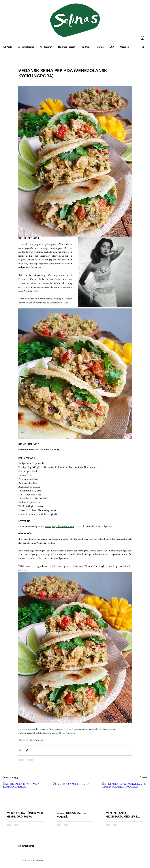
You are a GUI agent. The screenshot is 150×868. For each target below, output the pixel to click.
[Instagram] (142, 38)
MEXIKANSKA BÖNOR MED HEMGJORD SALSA (25, 815)
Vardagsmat (46, 47)
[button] (143, 47)
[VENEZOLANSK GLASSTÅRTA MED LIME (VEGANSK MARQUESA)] (125, 795)
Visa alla (144, 777)
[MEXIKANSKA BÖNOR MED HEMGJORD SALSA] (25, 795)
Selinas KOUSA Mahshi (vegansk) (71, 815)
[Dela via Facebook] (20, 750)
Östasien (125, 47)
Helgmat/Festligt (67, 47)
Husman (100, 47)
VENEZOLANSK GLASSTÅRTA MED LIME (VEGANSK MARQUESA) (122, 815)
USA (112, 47)
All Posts (7, 47)
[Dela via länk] (27, 750)
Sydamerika (40, 740)
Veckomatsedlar (26, 47)
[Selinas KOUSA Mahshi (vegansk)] (75, 795)
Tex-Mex (85, 47)
